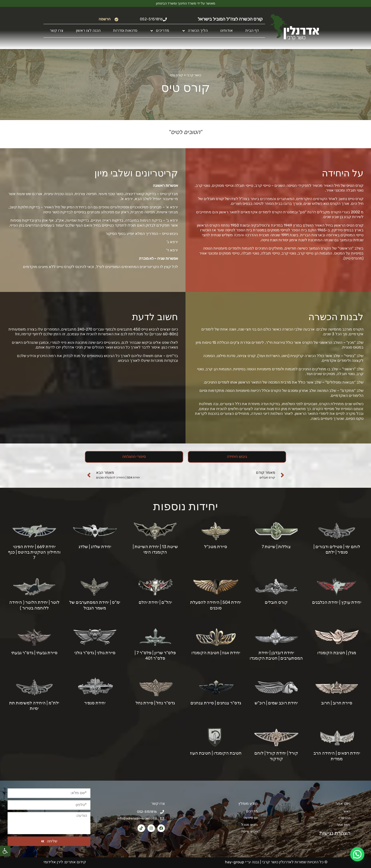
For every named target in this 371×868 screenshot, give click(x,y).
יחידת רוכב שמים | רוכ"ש (276, 703)
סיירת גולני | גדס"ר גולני (95, 653)
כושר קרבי (194, 75)
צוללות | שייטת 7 (276, 547)
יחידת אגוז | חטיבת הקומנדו (216, 653)
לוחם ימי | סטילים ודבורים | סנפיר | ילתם (337, 549)
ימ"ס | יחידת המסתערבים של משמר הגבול (95, 605)
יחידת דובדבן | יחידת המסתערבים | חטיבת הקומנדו (276, 655)
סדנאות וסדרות (125, 30)
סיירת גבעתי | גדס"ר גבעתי (34, 653)
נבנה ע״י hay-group (242, 862)
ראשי (347, 811)
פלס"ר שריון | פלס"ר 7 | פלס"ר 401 (155, 655)
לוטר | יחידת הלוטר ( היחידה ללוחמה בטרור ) (34, 605)
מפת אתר (344, 825)
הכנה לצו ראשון (88, 30)
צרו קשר (57, 30)
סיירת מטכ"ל (216, 547)
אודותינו (227, 30)
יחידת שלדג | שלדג (95, 547)
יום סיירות (251, 818)
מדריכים (159, 31)
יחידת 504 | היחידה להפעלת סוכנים (216, 605)
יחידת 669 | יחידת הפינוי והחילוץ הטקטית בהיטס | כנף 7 (34, 552)
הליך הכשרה (195, 31)
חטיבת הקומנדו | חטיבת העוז (216, 753)
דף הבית (252, 30)
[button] (5, 851)
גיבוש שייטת (250, 831)
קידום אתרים (75, 862)
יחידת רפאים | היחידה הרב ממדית (337, 756)
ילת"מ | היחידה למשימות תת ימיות (34, 706)
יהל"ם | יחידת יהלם (155, 602)
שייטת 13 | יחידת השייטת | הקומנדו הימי (155, 549)
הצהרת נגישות (332, 833)
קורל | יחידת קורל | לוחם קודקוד (276, 756)
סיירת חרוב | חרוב (337, 703)
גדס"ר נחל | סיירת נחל (155, 703)
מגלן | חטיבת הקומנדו (337, 653)
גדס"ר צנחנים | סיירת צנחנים (216, 703)
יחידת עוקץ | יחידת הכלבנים (337, 602)
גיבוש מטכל (250, 825)
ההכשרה (344, 818)
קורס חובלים (276, 602)
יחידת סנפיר (95, 703)
